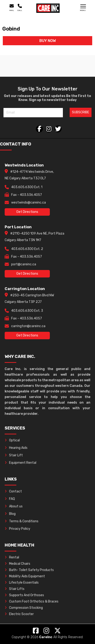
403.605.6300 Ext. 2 (27, 249)
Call (20, 8)
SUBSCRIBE (81, 112)
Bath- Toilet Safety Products (29, 570)
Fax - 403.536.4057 (27, 195)
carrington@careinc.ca (28, 326)
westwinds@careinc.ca (29, 203)
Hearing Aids (16, 448)
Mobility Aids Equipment (25, 576)
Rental (12, 557)
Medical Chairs (17, 564)
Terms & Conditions (22, 521)
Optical (12, 440)
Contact (13, 491)
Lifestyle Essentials (22, 583)
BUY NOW (48, 41)
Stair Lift (14, 455)
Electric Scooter (19, 614)
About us (14, 506)
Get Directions (27, 212)
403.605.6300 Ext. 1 (27, 187)
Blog (10, 514)
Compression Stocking (24, 608)
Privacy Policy (17, 529)
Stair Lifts (15, 589)
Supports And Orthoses (24, 595)
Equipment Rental (20, 463)
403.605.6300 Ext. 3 (27, 311)
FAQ (10, 499)
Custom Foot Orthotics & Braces (32, 601)
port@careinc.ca (24, 264)
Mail (12, 8)
